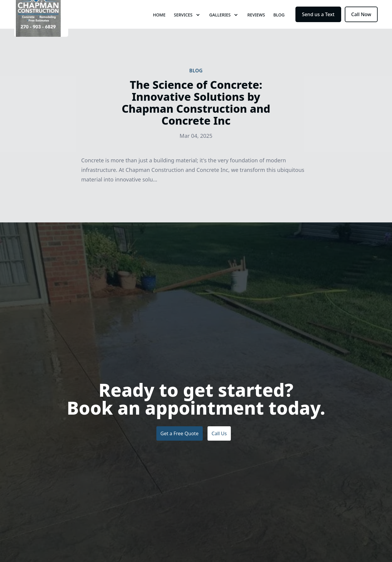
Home (159, 27)
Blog (279, 27)
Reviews (256, 27)
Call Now (361, 26)
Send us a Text (318, 26)
